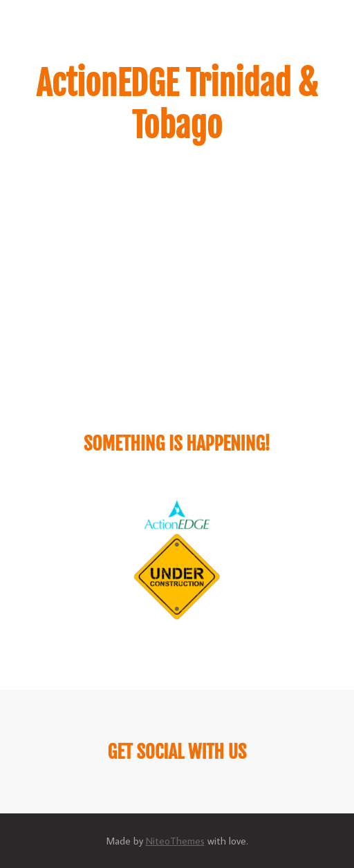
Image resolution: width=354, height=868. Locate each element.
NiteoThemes (175, 841)
